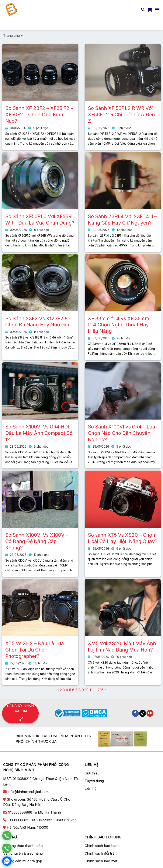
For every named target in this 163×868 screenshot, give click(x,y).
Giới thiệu (92, 773)
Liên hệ (91, 788)
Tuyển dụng (94, 781)
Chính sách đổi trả (100, 853)
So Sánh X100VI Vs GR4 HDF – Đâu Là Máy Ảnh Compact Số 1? (40, 433)
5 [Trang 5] (70, 690)
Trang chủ (11, 36)
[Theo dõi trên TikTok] (143, 713)
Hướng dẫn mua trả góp (23, 861)
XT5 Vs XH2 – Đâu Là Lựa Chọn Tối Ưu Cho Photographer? (35, 650)
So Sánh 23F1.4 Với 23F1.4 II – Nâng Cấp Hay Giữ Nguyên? (122, 220)
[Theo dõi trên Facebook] (135, 713)
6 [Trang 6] (73, 690)
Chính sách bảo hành (102, 846)
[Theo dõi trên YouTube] (150, 713)
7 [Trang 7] (76, 690)
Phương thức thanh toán (23, 846)
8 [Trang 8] (80, 690)
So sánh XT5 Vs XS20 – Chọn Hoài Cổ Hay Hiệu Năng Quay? (123, 538)
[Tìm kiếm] (143, 9)
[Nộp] (155, 24)
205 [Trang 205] (101, 690)
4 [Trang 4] (67, 690)
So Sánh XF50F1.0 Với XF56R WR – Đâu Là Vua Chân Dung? (40, 220)
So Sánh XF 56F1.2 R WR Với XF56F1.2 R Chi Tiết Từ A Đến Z (121, 115)
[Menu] (157, 9)
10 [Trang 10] (87, 690)
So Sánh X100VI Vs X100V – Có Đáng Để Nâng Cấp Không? (37, 541)
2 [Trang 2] (61, 690)
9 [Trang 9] (83, 690)
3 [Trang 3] (64, 690)
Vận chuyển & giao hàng (23, 853)
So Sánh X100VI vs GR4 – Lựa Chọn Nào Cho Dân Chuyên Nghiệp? (122, 433)
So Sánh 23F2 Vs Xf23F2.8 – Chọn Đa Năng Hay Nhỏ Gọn (38, 322)
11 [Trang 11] (91, 690)
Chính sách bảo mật (101, 861)
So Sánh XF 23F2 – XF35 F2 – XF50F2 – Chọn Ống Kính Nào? (39, 115)
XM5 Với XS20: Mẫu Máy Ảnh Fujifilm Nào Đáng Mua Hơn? (122, 647)
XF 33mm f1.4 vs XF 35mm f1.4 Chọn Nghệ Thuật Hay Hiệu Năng (118, 325)
